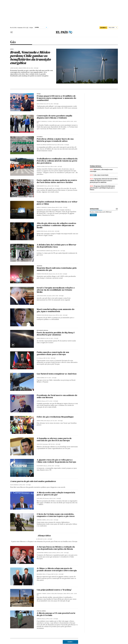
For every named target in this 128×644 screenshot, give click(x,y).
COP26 (12, 49)
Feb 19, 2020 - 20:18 (63, 145)
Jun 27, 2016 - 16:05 (58, 296)
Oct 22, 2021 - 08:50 (53, 104)
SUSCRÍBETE (103, 28)
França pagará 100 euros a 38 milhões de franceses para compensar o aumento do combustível (56, 98)
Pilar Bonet (40, 466)
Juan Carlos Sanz (41, 296)
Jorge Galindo (14, 68)
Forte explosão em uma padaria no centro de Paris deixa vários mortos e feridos (57, 181)
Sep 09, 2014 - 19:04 (54, 444)
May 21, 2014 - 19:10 (63, 553)
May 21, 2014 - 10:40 (57, 574)
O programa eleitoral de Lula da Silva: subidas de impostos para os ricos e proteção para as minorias (104, 181)
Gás (13, 42)
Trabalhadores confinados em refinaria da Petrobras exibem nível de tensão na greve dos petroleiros (57, 161)
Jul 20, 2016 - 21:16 (61, 274)
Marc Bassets (40, 186)
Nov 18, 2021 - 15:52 (33, 68)
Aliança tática (44, 536)
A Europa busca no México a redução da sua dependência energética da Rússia (56, 548)
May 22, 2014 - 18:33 (46, 539)
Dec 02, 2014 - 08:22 (50, 358)
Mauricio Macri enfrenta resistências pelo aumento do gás (57, 269)
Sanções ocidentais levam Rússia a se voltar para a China (57, 203)
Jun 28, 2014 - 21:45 (54, 466)
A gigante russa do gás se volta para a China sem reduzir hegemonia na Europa (56, 461)
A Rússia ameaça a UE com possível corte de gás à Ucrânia (56, 614)
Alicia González (14, 485)
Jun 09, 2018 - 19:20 (54, 231)
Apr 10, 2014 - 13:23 (52, 619)
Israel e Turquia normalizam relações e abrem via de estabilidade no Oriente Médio (56, 290)
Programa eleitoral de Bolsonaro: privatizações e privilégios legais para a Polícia (103, 188)
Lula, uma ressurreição (101, 175)
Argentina (39, 266)
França (39, 94)
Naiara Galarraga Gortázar (44, 145)
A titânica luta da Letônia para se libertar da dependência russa (56, 246)
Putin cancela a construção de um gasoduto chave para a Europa (53, 353)
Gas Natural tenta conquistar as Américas (57, 374)
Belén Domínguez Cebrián (43, 251)
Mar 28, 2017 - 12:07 (59, 251)
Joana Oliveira (41, 167)
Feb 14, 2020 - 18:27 (56, 167)
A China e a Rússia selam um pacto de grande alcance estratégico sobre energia (57, 570)
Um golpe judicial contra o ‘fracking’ (54, 590)
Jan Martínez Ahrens (42, 553)
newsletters (94, 209)
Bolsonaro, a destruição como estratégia (101, 170)
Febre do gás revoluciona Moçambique (55, 417)
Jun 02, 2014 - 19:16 (55, 498)
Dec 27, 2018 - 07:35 (62, 207)
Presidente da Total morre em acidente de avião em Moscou (57, 397)
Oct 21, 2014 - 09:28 (52, 401)
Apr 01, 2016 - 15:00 (62, 315)
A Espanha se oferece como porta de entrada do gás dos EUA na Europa (54, 440)
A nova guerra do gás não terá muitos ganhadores (33, 482)
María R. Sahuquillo (42, 121)
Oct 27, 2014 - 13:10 (51, 378)
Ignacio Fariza (22, 68)
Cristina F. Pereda (41, 594)
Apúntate (93, 215)
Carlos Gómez (40, 378)
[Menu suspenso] (12, 32)
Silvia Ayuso (40, 104)
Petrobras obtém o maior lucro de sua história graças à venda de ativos (55, 140)
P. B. (38, 358)
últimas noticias (96, 166)
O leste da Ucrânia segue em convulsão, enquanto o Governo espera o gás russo (56, 515)
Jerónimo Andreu (41, 520)
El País (38, 539)
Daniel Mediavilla (41, 338)
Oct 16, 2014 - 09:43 (57, 421)
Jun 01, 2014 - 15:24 (52, 520)
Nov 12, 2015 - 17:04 (52, 338)
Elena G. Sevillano (53, 121)
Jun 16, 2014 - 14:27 (25, 485)
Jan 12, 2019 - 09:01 (53, 186)
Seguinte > (70, 642)
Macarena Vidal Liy (42, 574)
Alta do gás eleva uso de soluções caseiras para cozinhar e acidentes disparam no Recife (56, 226)
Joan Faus (39, 444)
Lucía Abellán (40, 498)
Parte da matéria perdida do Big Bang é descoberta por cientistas (56, 334)
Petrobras (40, 137)
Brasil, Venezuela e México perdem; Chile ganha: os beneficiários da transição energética (31, 58)
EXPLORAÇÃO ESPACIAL (42, 331)
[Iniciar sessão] (113, 28)
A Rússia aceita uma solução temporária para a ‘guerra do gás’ (56, 494)
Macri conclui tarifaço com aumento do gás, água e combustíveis (56, 311)
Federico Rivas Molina (43, 274)
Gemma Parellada (41, 421)
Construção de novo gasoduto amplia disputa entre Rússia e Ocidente (54, 117)
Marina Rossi (40, 231)
